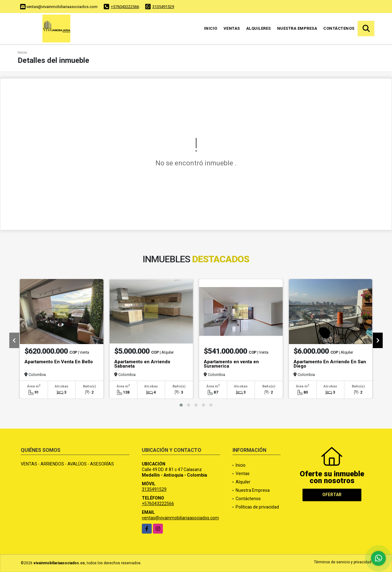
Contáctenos (339, 28)
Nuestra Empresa (297, 28)
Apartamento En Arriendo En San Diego (330, 364)
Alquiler (243, 482)
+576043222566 (125, 7)
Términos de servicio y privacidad (343, 562)
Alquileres (259, 28)
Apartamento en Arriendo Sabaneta (142, 364)
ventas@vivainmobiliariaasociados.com (180, 518)
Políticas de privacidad (257, 507)
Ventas (232, 28)
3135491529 (163, 7)
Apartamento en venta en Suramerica (231, 364)
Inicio (211, 28)
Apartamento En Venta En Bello (59, 362)
